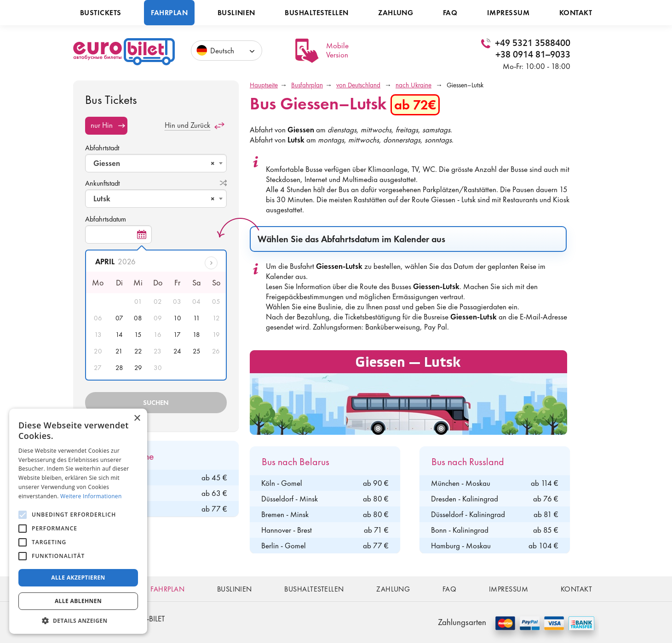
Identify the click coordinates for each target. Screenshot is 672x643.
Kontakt (576, 13)
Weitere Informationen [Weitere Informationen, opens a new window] (91, 496)
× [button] (137, 418)
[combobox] (156, 163)
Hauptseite (264, 85)
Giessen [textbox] (154, 163)
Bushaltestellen (316, 13)
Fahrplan (169, 13)
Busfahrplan (307, 85)
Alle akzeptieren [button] (78, 578)
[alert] (78, 521)
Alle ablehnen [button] (78, 601)
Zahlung (396, 13)
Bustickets (101, 13)
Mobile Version (337, 50)
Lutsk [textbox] (154, 199)
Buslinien (236, 13)
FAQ (450, 13)
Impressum (508, 13)
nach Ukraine (414, 85)
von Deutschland (358, 85)
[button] (78, 620)
